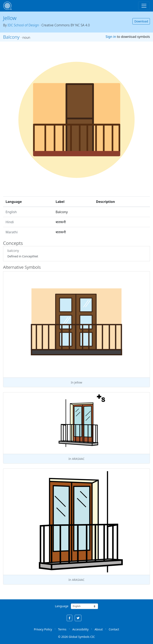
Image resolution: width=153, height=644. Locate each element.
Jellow (10, 18)
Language (62, 606)
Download (141, 21)
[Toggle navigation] (144, 6)
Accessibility (80, 629)
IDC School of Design (23, 25)
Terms (62, 629)
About (99, 629)
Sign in (111, 37)
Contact (114, 629)
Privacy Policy (43, 629)
